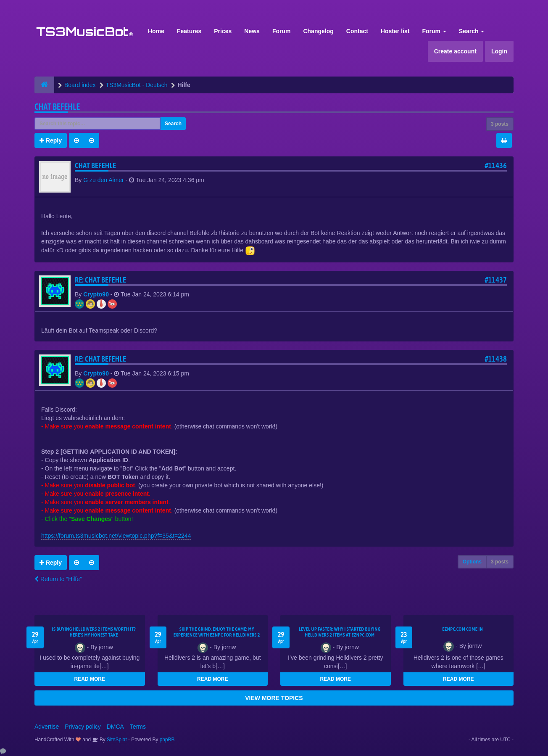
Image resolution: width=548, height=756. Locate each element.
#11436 (496, 165)
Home (156, 31)
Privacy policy (83, 727)
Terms (138, 727)
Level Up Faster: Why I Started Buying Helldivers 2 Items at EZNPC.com (340, 632)
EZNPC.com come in (462, 629)
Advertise (47, 727)
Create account (455, 51)
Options (472, 562)
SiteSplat (116, 740)
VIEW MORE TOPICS (274, 698)
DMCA (115, 727)
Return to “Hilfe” (58, 579)
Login (499, 51)
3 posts (500, 124)
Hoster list (395, 31)
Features (189, 31)
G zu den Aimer (104, 180)
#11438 (496, 359)
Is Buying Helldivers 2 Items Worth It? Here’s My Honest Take (94, 632)
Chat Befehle (57, 107)
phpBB (167, 740)
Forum (282, 31)
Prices (223, 31)
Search (472, 31)
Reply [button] (51, 140)
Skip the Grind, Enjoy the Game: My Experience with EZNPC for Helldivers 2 (217, 632)
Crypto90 (96, 294)
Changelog (318, 31)
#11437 (496, 280)
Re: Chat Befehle (100, 280)
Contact (357, 31)
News (252, 31)
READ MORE (90, 679)
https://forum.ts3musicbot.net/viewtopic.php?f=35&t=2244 (116, 536)
